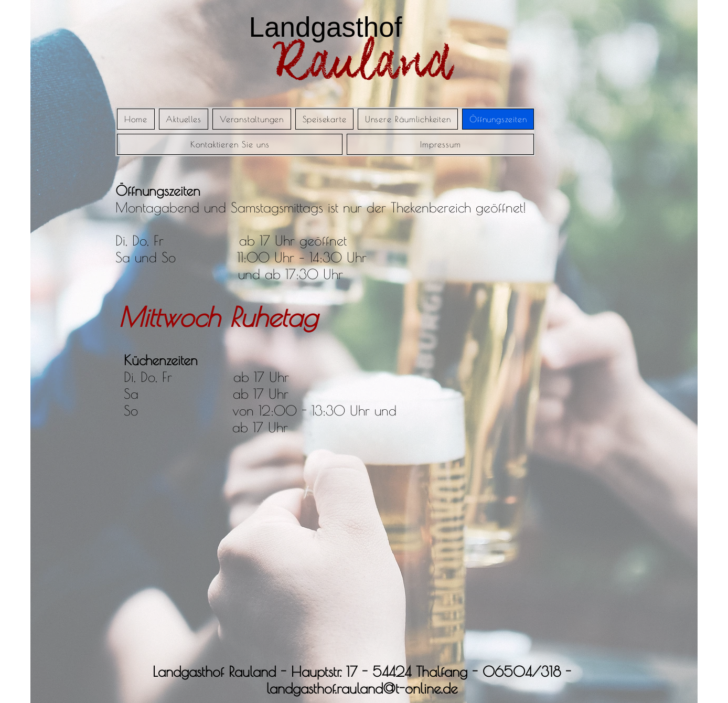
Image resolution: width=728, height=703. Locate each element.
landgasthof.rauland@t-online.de (362, 688)
